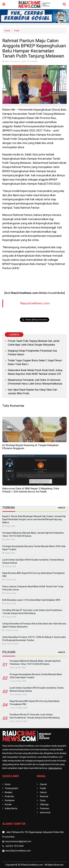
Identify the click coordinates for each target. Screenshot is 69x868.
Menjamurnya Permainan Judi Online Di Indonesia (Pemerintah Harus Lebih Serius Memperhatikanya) (35, 382)
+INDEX (61, 508)
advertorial (45, 813)
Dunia (43, 800)
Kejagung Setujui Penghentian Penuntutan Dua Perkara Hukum (32, 353)
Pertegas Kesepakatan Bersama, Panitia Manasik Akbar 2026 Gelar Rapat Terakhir (34, 548)
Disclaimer (10, 800)
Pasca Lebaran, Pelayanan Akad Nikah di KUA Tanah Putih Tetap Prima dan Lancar (33, 588)
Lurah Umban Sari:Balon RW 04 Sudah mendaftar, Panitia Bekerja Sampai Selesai (33, 561)
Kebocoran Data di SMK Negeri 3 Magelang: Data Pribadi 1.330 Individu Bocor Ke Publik (31, 490)
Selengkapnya (55, 768)
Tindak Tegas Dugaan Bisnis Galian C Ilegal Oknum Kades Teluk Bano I (35, 362)
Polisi (17, 31)
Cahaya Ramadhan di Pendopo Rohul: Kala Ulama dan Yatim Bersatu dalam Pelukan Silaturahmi (34, 625)
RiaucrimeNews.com (35, 303)
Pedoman (9, 796)
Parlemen (45, 809)
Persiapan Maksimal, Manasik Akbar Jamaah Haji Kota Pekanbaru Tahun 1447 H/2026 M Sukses (33, 534)
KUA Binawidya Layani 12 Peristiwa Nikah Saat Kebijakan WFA (31, 600)
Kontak (8, 805)
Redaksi (9, 792)
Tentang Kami (11, 788)
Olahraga (44, 805)
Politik (43, 788)
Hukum (43, 792)
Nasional (44, 796)
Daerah (43, 784)
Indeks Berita (11, 809)
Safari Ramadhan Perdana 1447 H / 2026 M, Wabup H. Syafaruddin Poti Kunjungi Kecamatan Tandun (34, 639)
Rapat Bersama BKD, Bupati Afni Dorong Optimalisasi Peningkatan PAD (34, 575)
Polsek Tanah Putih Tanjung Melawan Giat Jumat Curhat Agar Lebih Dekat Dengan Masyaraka (34, 343)
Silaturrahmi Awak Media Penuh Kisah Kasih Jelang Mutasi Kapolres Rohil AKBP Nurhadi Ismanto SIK (35, 372)
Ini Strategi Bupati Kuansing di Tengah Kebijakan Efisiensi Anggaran (30, 447)
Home (8, 31)
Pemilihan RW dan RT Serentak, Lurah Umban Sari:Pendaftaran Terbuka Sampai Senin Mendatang (32, 612)
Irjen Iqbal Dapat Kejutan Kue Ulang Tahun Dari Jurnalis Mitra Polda (32, 392)
